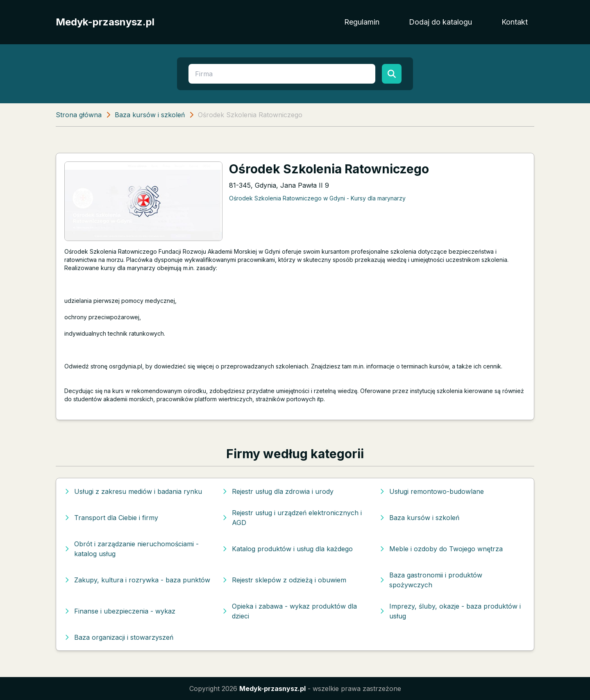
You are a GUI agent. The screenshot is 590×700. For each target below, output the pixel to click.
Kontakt (515, 22)
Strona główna (79, 115)
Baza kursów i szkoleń (150, 115)
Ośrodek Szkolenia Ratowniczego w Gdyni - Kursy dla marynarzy (317, 198)
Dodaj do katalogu (440, 22)
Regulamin (362, 22)
